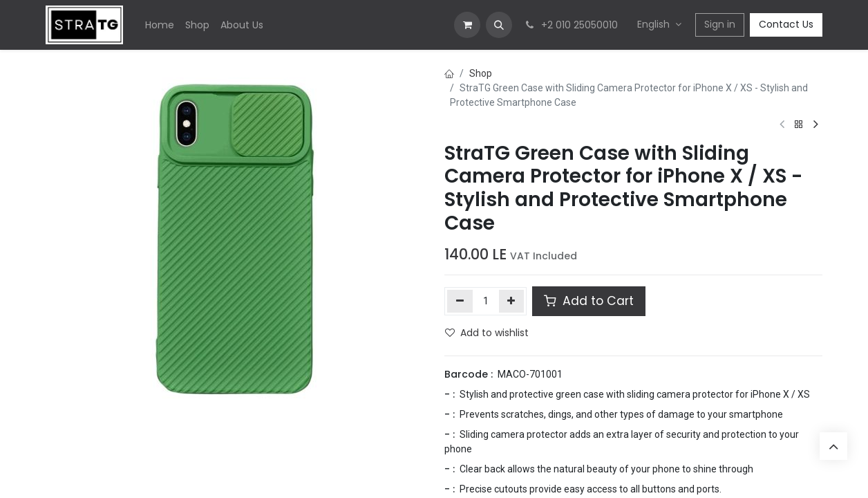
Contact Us (786, 24)
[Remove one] (460, 301)
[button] (499, 25)
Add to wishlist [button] (487, 333)
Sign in (720, 24)
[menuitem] (160, 25)
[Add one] (512, 301)
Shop (481, 73)
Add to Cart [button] (589, 301)
